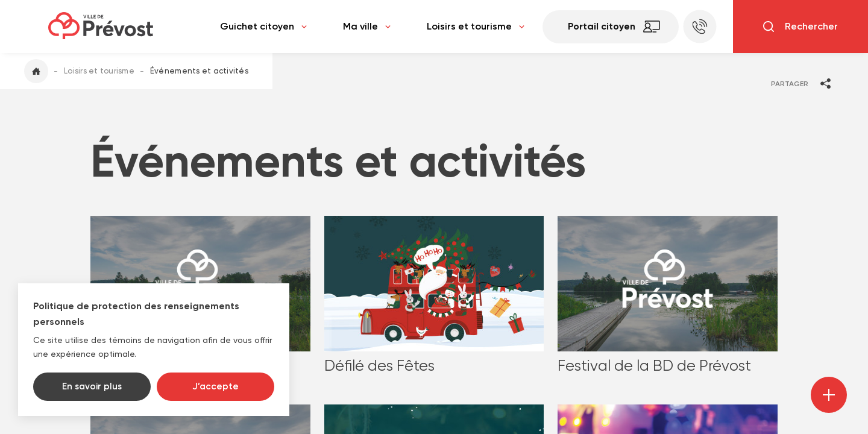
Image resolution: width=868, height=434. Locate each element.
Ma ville (367, 27)
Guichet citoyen (263, 27)
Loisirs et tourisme (476, 27)
